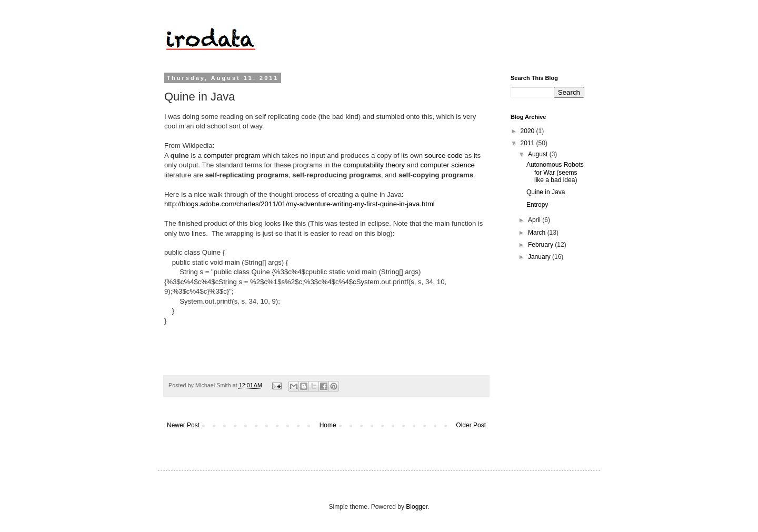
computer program (232, 155)
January (540, 257)
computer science (448, 165)
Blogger (417, 507)
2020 (528, 131)
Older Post (471, 425)
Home (328, 425)
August (539, 154)
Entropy (537, 205)
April (535, 220)
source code (444, 155)
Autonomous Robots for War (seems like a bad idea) (555, 172)
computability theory (374, 165)
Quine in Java (546, 192)
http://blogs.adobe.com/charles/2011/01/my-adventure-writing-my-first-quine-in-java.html (300, 204)
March (538, 233)
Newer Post (183, 425)
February (541, 245)
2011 (528, 143)
